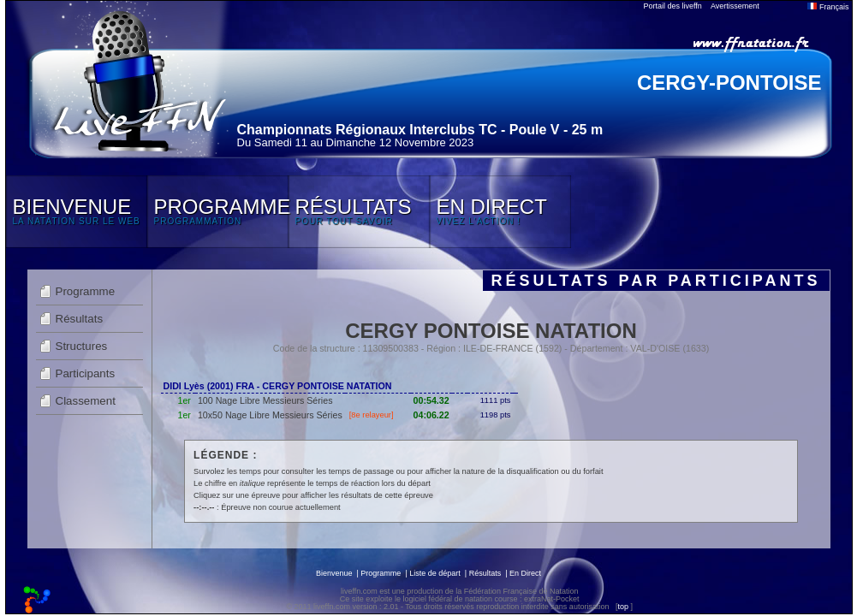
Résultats (80, 319)
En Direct (525, 573)
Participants (86, 373)
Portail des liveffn (673, 6)
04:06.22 (431, 415)
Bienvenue (334, 573)
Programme (86, 291)
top (623, 607)
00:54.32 (431, 400)
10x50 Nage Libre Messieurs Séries (270, 415)
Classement (86, 401)
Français (828, 7)
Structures (82, 346)
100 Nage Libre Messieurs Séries (265, 400)
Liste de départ (435, 573)
